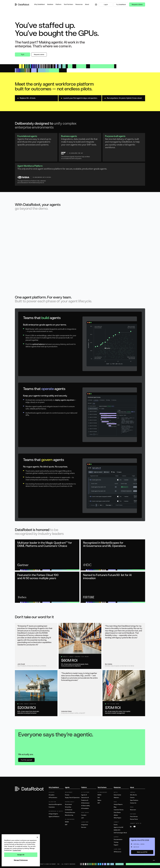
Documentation (118, 839)
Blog (115, 807)
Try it (22, 54)
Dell (99, 798)
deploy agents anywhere (65, 400)
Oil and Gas (68, 807)
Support (116, 845)
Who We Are (133, 795)
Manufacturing (69, 815)
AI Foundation (85, 808)
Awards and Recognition (55, 804)
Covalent (84, 815)
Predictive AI (85, 800)
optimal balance (38, 344)
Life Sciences (69, 810)
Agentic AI (84, 795)
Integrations (85, 825)
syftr (83, 818)
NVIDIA (67, 822)
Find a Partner (134, 817)
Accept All (21, 855)
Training (116, 842)
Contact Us (133, 803)
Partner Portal (134, 819)
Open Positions (134, 800)
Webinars (116, 798)
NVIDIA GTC (117, 830)
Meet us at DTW (142, 852)
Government (68, 804)
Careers (132, 798)
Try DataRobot (121, 4)
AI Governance (85, 803)
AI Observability (86, 806)
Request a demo (39, 54)
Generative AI (85, 798)
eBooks (116, 815)
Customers (52, 807)
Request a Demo (137, 4)
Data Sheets (117, 812)
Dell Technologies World (120, 833)
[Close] (37, 837)
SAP (66, 825)
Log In (106, 4)
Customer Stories (119, 810)
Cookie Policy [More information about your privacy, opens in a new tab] (17, 850)
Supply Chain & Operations (72, 798)
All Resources (117, 852)
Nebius (99, 800)
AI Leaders (51, 795)
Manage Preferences (21, 860)
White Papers (117, 818)
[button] (39, 4)
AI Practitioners (53, 798)
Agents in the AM (118, 827)
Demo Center (117, 795)
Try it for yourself (26, 760)
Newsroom (133, 810)
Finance (67, 795)
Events (116, 825)
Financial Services (70, 812)
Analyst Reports (118, 804)
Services (84, 827)
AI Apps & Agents (53, 814)
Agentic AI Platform (54, 817)
